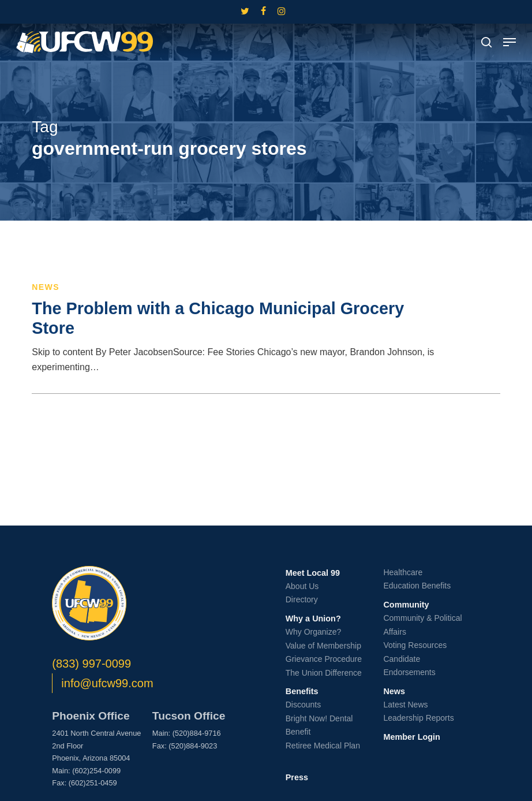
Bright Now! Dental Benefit (319, 725)
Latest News (405, 705)
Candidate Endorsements (409, 666)
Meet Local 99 (313, 573)
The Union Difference (324, 673)
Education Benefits (417, 586)
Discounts (303, 705)
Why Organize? (313, 632)
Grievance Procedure (324, 659)
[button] (509, 42)
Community (406, 605)
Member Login (411, 737)
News (46, 287)
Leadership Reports (418, 718)
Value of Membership (323, 646)
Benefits (302, 691)
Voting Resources (415, 645)
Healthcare (403, 572)
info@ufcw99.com (107, 683)
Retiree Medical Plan (323, 746)
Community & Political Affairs (422, 625)
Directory (302, 599)
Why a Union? (313, 619)
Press (297, 777)
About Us (302, 586)
